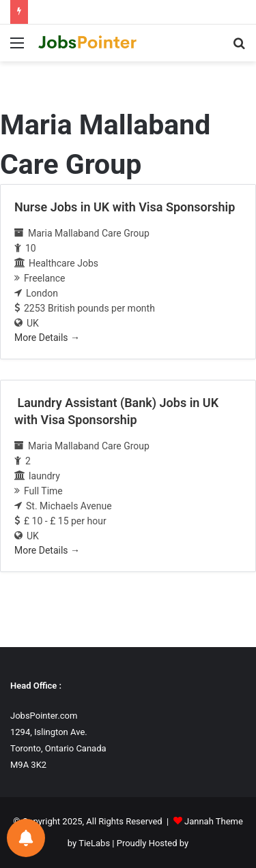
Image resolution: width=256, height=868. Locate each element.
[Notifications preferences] (26, 838)
